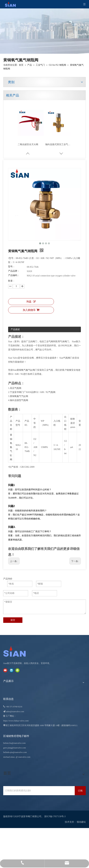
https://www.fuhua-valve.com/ (16, 722)
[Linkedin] (11, 672)
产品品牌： (14, 275)
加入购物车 (31, 316)
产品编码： (14, 279)
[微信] (17, 672)
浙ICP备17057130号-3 (55, 818)
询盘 (31, 307)
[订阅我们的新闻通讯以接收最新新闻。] (17, 792)
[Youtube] (5, 672)
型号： (12, 270)
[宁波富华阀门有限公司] (18, 653)
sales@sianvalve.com (15, 713)
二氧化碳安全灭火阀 (28, 144)
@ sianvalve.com (23, 759)
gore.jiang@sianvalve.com (15, 749)
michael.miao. (9, 759)
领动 (79, 824)
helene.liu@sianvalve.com (14, 745)
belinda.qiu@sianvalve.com (15, 754)
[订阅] (80, 792)
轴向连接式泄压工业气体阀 (58, 144)
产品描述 (15, 335)
